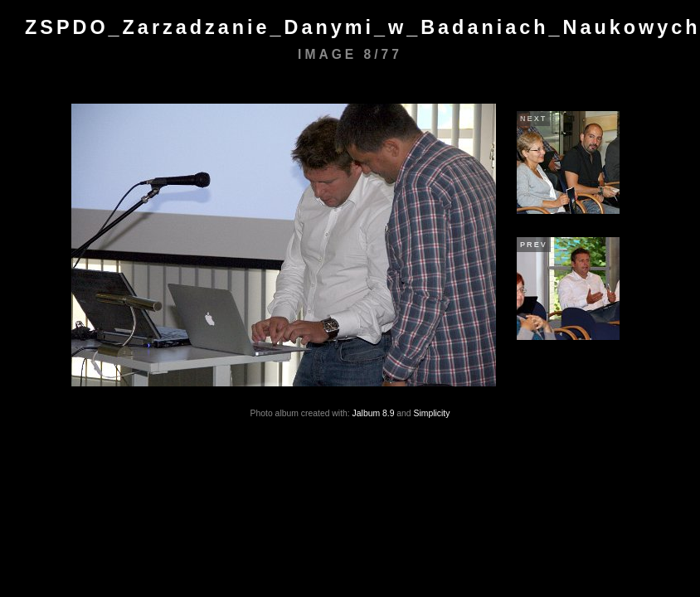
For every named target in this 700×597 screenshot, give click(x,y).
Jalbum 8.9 (374, 413)
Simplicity (432, 413)
